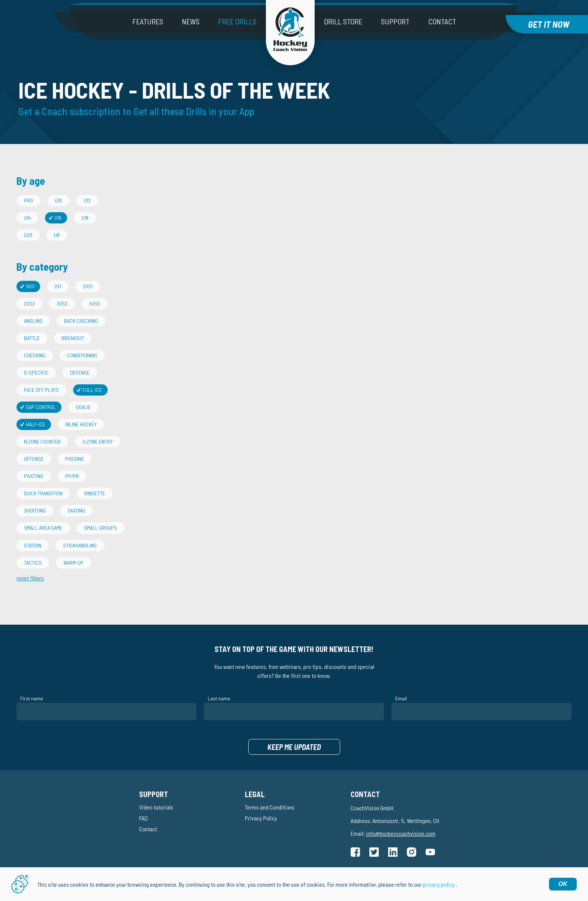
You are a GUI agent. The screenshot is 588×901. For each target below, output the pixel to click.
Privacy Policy (261, 818)
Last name (219, 698)
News (191, 21)
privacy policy (439, 884)
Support (395, 21)
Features (148, 21)
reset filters (30, 578)
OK (563, 884)
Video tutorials (156, 807)
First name (32, 698)
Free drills (237, 21)
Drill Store (343, 21)
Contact (442, 21)
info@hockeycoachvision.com (401, 833)
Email (401, 698)
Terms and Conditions (270, 807)
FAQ (143, 818)
